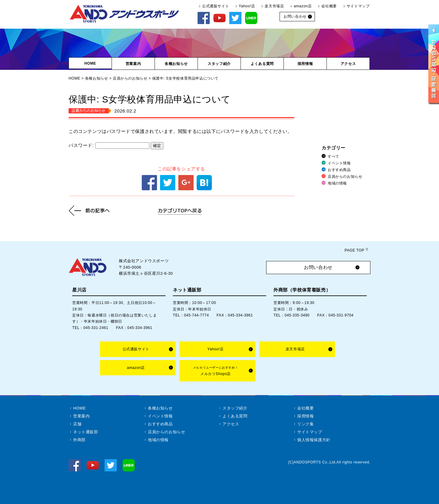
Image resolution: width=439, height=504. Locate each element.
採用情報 (305, 416)
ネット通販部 (86, 432)
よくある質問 (235, 416)
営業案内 (81, 416)
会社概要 (329, 6)
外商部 (79, 440)
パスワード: (109, 145)
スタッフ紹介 (235, 408)
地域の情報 (337, 183)
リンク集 (305, 424)
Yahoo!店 (247, 6)
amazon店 (303, 6)
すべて (334, 156)
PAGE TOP (354, 250)
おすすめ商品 (339, 170)
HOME (74, 78)
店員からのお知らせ (130, 78)
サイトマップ (358, 6)
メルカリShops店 (216, 371)
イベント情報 (339, 163)
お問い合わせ (318, 267)
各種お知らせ (97, 78)
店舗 (77, 424)
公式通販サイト (216, 6)
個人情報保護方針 (314, 440)
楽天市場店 (274, 6)
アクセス (231, 424)
